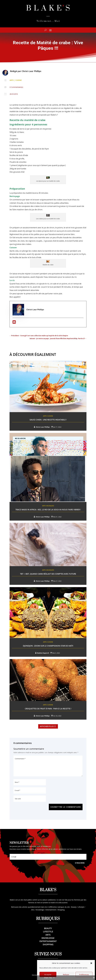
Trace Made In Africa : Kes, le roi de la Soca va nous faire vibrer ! (48, 510)
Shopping (48, 944)
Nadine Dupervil (43, 653)
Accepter (48, 974)
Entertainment (48, 941)
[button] (91, 963)
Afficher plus (47, 726)
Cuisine (19, 80)
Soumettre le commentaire (66, 807)
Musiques (50, 506)
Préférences (84, 974)
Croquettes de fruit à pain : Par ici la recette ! (48, 709)
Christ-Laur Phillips (31, 71)
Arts (12, 80)
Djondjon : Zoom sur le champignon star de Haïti (48, 646)
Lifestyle (48, 932)
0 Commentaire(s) (16, 87)
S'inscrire (80, 863)
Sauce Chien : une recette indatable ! (48, 420)
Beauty (48, 928)
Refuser (66, 974)
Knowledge (48, 938)
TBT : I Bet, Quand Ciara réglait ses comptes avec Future (48, 574)
